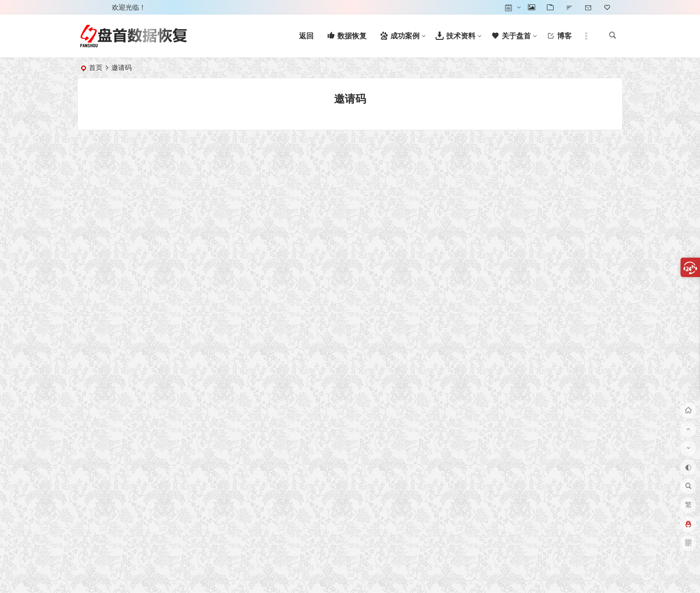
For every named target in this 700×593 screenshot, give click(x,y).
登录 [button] (91, 7)
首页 (96, 68)
